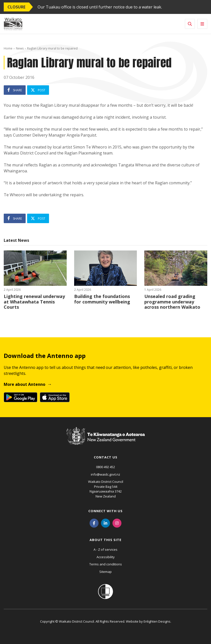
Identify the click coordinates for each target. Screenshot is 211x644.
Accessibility (106, 557)
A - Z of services (105, 549)
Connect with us (105, 511)
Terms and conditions (106, 564)
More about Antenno (25, 384)
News (20, 48)
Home (8, 48)
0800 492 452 (105, 467)
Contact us (106, 457)
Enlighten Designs (157, 621)
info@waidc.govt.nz (105, 474)
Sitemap (105, 572)
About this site (105, 540)
